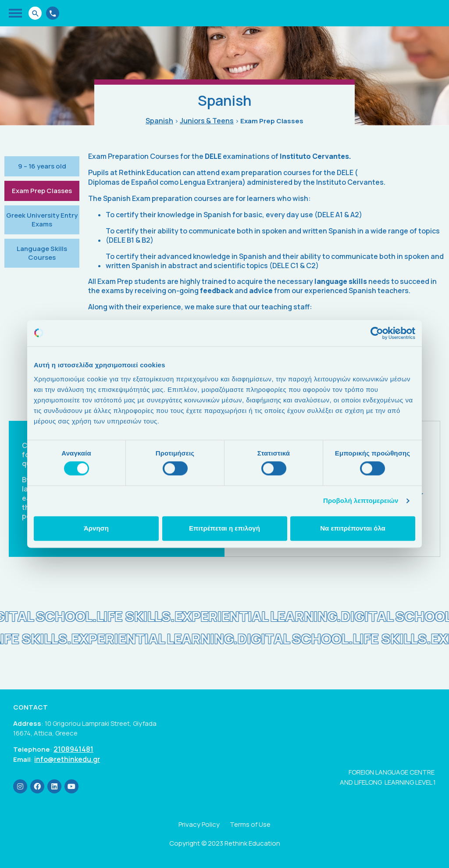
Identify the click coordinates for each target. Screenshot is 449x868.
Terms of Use (250, 824)
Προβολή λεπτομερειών (361, 501)
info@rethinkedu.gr (67, 759)
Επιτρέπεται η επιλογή (224, 528)
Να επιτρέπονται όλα (353, 528)
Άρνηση (96, 528)
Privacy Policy (199, 824)
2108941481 (73, 749)
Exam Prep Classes (42, 191)
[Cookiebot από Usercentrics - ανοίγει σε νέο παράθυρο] (377, 333)
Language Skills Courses (42, 253)
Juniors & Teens (207, 121)
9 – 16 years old (42, 166)
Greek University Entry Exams (42, 220)
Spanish (159, 121)
